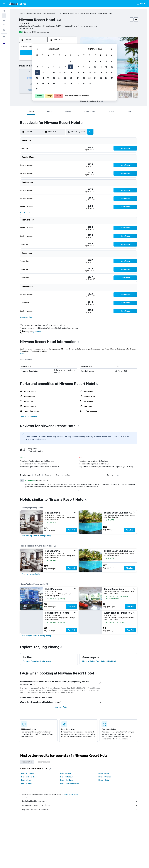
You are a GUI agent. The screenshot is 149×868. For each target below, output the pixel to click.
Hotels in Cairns (65, 774)
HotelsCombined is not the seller (80, 801)
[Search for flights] (4, 11)
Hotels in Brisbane (66, 780)
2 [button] (71, 61)
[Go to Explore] (4, 30)
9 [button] (71, 67)
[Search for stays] (4, 16)
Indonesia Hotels (31, 13)
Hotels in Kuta (104, 780)
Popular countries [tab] (43, 762)
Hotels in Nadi (104, 774)
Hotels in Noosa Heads (29, 777)
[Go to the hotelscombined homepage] (17, 4)
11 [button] (43, 72)
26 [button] (48, 84)
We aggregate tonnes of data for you (80, 805)
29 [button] (65, 84)
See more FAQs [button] (61, 707)
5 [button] (48, 67)
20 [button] (54, 78)
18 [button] (43, 78)
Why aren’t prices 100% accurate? (80, 809)
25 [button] (43, 84)
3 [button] (37, 67)
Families (67, 475)
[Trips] (4, 37)
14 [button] (59, 72)
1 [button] (65, 61)
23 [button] (71, 78)
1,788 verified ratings (41, 32)
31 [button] (37, 89)
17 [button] (37, 78)
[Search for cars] (4, 20)
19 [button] (48, 78)
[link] (37, 536)
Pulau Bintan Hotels (68, 13)
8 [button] (65, 67)
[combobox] (126, 475)
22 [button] (65, 78)
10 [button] (37, 72)
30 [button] (71, 84)
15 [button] (65, 72)
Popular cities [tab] (27, 762)
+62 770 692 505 (26, 29)
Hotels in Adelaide (27, 774)
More (22, 354)
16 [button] (71, 72)
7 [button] (59, 67)
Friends (38, 475)
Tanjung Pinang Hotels (87, 13)
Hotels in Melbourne (67, 777)
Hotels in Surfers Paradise (69, 783)
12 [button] (48, 72)
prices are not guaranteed (70, 794)
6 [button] (54, 67)
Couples (48, 475)
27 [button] (54, 84)
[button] (4, 4)
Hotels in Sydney (105, 777)
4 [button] (43, 67)
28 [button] (59, 84)
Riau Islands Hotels (50, 13)
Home (21, 13)
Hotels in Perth (26, 780)
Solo (57, 475)
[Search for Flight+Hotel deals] (4, 25)
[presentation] (102, 101)
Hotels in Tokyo (26, 783)
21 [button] (59, 78)
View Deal (71, 530)
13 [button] (54, 72)
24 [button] (37, 84)
